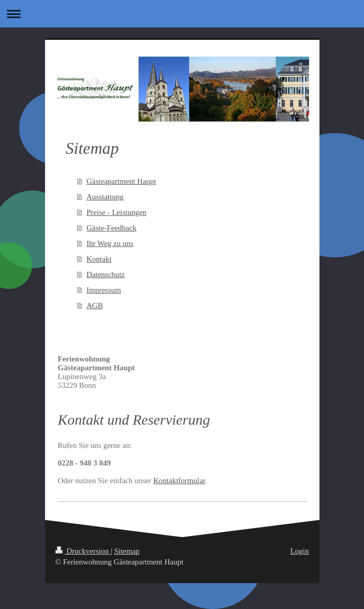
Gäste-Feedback (112, 228)
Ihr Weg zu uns (110, 243)
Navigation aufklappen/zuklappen (182, 14)
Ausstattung (105, 197)
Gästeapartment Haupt (121, 181)
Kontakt (99, 259)
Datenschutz (106, 274)
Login (300, 551)
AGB (95, 306)
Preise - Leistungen (117, 212)
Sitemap (127, 551)
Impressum (104, 290)
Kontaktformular (179, 481)
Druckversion (83, 551)
